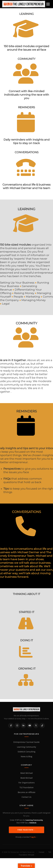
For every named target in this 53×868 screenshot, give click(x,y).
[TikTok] (42, 726)
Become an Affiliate (27, 792)
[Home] (24, 4)
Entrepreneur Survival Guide (26, 742)
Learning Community (26, 747)
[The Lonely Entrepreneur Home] (26, 709)
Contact (42, 852)
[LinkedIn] (23, 726)
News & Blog (26, 757)
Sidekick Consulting (26, 752)
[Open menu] (48, 4)
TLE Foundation (27, 787)
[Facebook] (11, 726)
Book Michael (27, 778)
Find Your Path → (27, 830)
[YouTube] (30, 726)
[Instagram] (17, 726)
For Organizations (27, 783)
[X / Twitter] (36, 726)
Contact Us (26, 797)
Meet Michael (27, 773)
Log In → (34, 837)
